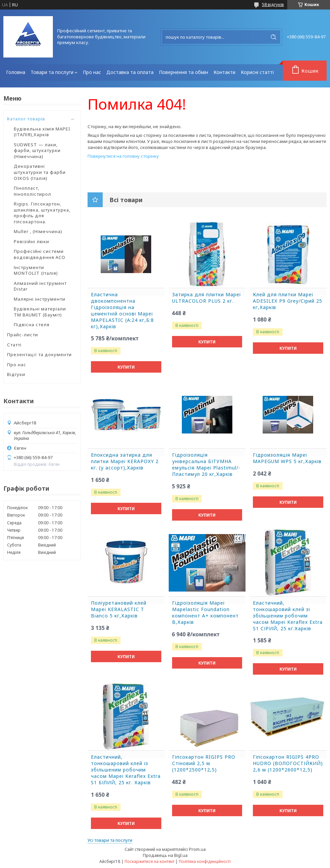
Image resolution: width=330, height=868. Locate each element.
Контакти (224, 72)
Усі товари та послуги (110, 840)
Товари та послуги (52, 72)
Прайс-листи (23, 335)
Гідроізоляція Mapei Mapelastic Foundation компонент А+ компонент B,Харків (205, 613)
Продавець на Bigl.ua (165, 855)
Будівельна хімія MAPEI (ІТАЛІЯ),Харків (42, 132)
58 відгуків (273, 4)
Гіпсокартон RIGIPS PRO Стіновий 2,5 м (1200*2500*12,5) (204, 763)
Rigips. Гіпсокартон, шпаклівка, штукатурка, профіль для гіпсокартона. (42, 213)
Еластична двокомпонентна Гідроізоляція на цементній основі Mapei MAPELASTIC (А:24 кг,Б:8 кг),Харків (122, 310)
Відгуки (16, 374)
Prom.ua (197, 849)
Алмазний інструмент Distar (40, 286)
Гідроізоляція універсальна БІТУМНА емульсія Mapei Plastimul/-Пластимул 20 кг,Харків (206, 465)
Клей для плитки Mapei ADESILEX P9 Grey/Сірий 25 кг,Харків (288, 301)
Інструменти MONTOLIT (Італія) (36, 270)
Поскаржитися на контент (150, 861)
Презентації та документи (39, 354)
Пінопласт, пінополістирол (32, 191)
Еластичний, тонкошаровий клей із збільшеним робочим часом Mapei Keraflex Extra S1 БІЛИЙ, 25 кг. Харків (126, 770)
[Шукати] (273, 37)
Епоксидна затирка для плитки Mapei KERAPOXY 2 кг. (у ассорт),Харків (125, 461)
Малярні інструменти (40, 299)
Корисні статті (257, 72)
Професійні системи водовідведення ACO (40, 254)
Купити (126, 367)
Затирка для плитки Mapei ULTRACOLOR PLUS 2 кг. (206, 298)
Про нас (92, 72)
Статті (14, 345)
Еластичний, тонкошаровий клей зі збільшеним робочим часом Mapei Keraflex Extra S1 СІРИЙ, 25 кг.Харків (288, 616)
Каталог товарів (26, 119)
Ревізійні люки (31, 241)
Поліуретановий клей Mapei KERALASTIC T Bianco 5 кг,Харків (119, 609)
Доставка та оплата (130, 72)
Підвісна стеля (32, 325)
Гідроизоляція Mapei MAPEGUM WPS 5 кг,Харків (287, 458)
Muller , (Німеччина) (38, 231)
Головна (16, 72)
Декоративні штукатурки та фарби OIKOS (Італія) (40, 172)
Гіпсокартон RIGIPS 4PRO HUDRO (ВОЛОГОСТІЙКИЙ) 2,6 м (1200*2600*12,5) (288, 763)
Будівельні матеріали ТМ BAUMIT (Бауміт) (40, 312)
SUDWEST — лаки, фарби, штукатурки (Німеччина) (37, 150)
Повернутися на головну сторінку (123, 156)
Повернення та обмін (184, 72)
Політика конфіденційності (205, 861)
